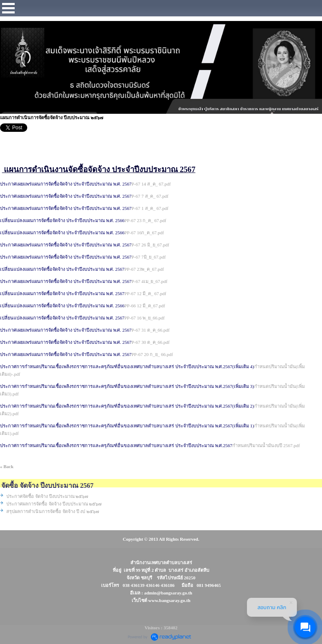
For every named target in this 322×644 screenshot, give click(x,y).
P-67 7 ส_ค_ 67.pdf (150, 196)
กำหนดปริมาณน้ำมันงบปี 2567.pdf (266, 445)
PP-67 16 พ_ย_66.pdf (145, 318)
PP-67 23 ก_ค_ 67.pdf (145, 220)
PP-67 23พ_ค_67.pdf (144, 269)
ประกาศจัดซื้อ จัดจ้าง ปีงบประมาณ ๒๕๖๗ (47, 496)
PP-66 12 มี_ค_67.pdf (145, 306)
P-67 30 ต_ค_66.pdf (151, 342)
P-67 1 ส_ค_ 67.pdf (150, 208)
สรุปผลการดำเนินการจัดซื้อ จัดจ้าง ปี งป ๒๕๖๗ (53, 511)
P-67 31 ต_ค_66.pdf (151, 330)
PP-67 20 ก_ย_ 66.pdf (152, 354)
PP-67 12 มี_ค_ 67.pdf (145, 293)
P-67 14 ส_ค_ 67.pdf (151, 184)
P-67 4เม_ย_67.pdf (149, 281)
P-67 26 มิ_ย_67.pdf (151, 245)
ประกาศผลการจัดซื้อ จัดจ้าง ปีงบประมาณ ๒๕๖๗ (54, 504)
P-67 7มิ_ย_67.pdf (149, 257)
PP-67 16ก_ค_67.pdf (144, 233)
